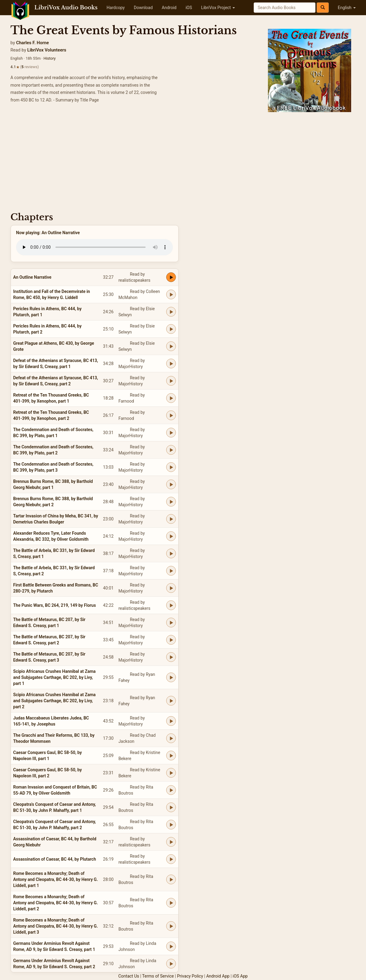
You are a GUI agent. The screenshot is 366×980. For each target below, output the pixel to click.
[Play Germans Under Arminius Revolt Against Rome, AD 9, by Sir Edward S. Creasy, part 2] (171, 964)
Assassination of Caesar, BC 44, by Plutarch (55, 859)
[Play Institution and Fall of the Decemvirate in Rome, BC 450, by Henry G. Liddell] (171, 294)
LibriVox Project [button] (218, 8)
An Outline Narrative (32, 277)
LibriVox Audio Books (66, 8)
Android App (218, 976)
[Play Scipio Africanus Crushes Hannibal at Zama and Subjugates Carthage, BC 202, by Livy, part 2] (171, 701)
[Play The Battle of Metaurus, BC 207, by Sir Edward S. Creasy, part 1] (171, 623)
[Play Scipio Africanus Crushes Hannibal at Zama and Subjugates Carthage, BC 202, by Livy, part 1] (171, 677)
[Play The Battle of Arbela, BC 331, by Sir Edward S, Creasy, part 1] (171, 553)
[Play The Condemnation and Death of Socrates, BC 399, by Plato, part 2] (171, 450)
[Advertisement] (183, 161)
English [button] (347, 8)
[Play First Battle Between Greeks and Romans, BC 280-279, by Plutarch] (171, 588)
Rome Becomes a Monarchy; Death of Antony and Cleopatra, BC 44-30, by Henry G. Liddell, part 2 (56, 903)
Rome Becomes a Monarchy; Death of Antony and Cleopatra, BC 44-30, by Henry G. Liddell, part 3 (56, 926)
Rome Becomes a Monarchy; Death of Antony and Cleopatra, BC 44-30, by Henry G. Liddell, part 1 (56, 879)
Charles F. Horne (32, 43)
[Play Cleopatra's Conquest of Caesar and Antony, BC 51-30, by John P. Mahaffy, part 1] (171, 807)
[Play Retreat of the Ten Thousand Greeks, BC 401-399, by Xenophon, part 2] (171, 415)
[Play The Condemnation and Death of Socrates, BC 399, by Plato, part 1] (171, 433)
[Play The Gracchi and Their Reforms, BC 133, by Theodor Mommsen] (171, 738)
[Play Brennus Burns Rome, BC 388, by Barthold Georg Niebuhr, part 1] (171, 484)
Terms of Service (158, 976)
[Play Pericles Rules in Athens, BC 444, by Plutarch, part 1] (171, 312)
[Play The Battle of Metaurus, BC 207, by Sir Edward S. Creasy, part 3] (171, 657)
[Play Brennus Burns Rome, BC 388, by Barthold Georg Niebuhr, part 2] (171, 502)
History (50, 58)
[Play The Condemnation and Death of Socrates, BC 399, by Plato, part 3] (171, 467)
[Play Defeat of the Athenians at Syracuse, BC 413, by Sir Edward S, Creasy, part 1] (171, 364)
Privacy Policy (190, 976)
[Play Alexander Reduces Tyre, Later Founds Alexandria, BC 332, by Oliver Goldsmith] (171, 536)
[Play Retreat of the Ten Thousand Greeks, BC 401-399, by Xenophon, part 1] (171, 398)
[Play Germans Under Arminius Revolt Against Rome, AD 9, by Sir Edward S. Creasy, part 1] (171, 946)
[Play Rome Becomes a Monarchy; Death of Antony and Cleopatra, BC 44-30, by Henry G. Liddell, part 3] (171, 926)
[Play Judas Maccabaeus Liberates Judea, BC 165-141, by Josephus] (171, 721)
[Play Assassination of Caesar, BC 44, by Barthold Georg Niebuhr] (171, 842)
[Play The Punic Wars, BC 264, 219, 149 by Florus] (171, 605)
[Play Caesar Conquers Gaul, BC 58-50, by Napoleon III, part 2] (171, 773)
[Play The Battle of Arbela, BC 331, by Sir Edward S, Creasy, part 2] (171, 571)
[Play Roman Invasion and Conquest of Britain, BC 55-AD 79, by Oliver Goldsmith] (171, 790)
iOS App (240, 976)
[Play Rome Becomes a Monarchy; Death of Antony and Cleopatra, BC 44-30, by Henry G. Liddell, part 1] (171, 879)
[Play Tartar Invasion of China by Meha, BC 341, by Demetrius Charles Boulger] (171, 519)
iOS (189, 8)
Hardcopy (116, 8)
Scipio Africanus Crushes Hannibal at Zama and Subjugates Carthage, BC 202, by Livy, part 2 (54, 701)
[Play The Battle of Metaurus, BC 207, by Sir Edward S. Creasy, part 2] (171, 640)
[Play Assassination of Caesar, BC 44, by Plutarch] (171, 859)
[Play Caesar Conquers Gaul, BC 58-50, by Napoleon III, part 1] (171, 756)
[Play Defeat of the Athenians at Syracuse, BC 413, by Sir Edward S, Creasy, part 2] (171, 381)
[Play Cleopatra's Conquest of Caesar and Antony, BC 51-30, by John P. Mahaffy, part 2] (171, 825)
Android (169, 8)
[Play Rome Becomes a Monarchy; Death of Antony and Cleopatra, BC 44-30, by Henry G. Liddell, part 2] (171, 903)
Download (143, 8)
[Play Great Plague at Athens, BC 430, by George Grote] (171, 346)
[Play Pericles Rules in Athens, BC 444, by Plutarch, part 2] (171, 329)
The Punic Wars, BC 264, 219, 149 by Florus (55, 605)
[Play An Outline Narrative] (171, 277)
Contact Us (129, 976)
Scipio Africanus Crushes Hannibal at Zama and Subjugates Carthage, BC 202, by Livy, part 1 (54, 677)
